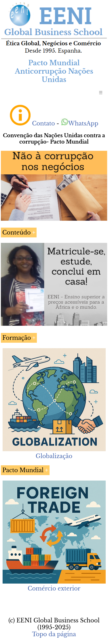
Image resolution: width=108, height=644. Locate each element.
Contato (43, 123)
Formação (17, 338)
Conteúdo (17, 233)
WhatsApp (80, 123)
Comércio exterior (54, 588)
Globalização (54, 456)
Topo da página (54, 634)
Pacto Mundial (23, 470)
